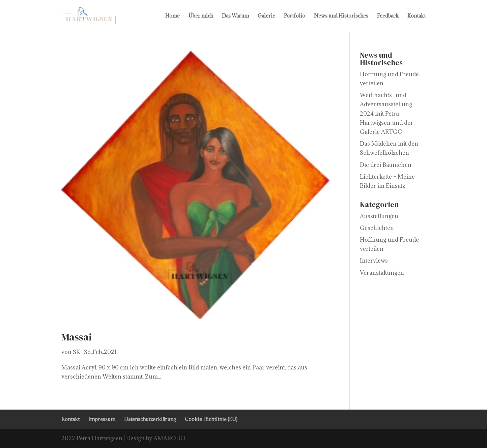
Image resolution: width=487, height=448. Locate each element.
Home (173, 16)
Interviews (374, 261)
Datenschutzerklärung (150, 419)
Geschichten (377, 228)
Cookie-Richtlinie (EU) (211, 419)
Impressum (102, 419)
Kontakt (417, 16)
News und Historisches (341, 16)
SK (77, 352)
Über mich (201, 16)
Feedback (388, 16)
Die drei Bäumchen (386, 165)
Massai (77, 337)
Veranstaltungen (382, 273)
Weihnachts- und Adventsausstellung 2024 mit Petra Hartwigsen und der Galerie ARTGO (386, 113)
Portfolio (295, 16)
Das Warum (235, 16)
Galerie (266, 16)
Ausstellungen (379, 216)
